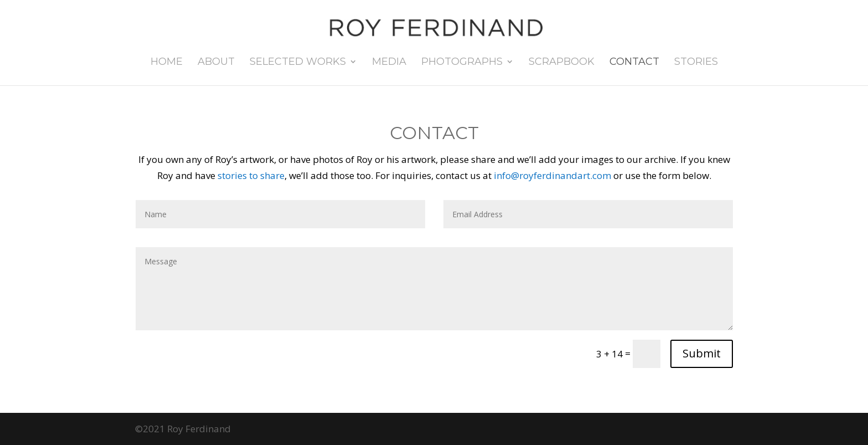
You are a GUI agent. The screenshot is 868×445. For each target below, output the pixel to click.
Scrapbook (562, 63)
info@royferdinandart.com (552, 175)
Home (167, 63)
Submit (702, 353)
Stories (696, 63)
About (216, 63)
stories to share (251, 175)
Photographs (462, 63)
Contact (634, 63)
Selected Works (298, 63)
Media (389, 63)
